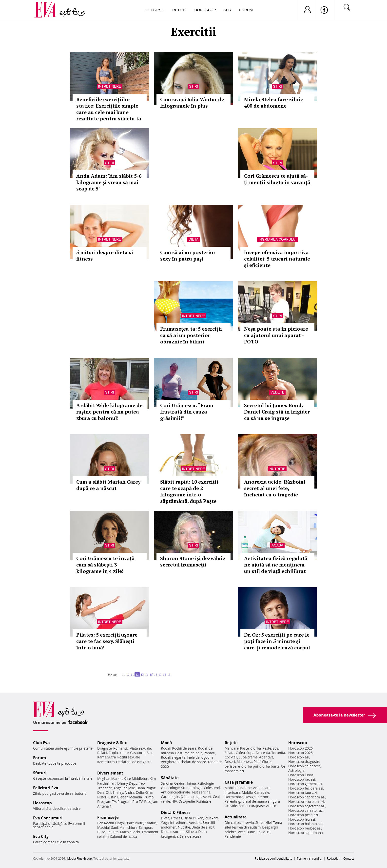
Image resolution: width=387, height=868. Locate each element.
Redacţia (333, 859)
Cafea (240, 753)
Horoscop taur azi (302, 793)
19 (169, 674)
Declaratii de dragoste (134, 762)
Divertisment (110, 773)
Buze (101, 832)
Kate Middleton (136, 779)
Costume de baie (189, 753)
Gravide (231, 806)
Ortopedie (187, 801)
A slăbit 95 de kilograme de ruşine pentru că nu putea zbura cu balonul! (109, 412)
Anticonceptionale (175, 792)
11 (132, 674)
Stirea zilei (263, 822)
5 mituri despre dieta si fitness (105, 255)
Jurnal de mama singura (261, 801)
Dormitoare (234, 797)
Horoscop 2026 (300, 748)
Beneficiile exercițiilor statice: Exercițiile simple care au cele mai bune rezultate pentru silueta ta (109, 109)
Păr (100, 823)
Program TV (107, 802)
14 (147, 674)
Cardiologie (170, 797)
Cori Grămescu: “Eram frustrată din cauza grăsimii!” (187, 412)
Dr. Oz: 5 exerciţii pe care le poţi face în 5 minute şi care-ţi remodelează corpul (277, 641)
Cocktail (231, 757)
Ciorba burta (270, 766)
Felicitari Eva (46, 788)
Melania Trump (141, 797)
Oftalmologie (191, 797)
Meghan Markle (110, 779)
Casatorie (138, 753)
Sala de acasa (190, 836)
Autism (272, 806)
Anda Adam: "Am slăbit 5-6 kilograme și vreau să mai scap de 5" (109, 182)
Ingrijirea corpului (277, 239)
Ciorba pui (250, 766)
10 (128, 674)
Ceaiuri (180, 783)
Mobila (247, 792)
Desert (230, 762)
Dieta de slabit (203, 827)
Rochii (109, 823)
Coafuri (151, 823)
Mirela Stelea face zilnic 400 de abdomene (273, 103)
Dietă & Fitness (176, 812)
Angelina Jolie (124, 788)
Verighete (169, 762)
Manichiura (128, 827)
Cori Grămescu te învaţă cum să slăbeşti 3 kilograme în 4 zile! (105, 565)
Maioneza (244, 762)
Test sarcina (201, 792)
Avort (207, 797)
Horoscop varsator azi (306, 810)
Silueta (192, 832)
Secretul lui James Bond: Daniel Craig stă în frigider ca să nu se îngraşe (277, 412)
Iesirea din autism (247, 827)
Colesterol (212, 788)
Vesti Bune (246, 832)
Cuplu (113, 753)
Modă (166, 743)
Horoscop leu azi (302, 819)
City (228, 10)
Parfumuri (135, 823)
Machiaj (104, 827)
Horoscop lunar (301, 775)
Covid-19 (263, 832)
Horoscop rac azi (302, 779)
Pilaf (257, 762)
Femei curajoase (252, 806)
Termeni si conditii (310, 859)
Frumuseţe (108, 817)
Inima (191, 783)
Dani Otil (104, 792)
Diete (165, 818)
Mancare (232, 748)
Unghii (120, 823)
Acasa (277, 545)
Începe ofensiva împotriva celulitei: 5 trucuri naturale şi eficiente (277, 259)
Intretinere (109, 86)
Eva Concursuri (48, 818)
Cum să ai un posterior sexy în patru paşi (188, 255)
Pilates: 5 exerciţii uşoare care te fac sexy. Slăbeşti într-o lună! (107, 641)
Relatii (102, 753)
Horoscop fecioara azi (306, 788)
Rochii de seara (184, 748)
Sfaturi (40, 773)
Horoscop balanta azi (305, 824)
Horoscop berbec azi (305, 828)
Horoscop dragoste (304, 762)
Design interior (256, 797)
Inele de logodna (200, 757)
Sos (275, 748)
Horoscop (205, 10)
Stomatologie (192, 788)
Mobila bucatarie (238, 788)
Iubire (124, 753)
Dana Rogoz (146, 788)
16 (155, 674)
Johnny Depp (127, 783)
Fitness (176, 818)
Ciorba (256, 748)
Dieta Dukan (193, 818)
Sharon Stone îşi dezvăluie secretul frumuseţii (193, 561)
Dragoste (105, 748)
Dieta (193, 239)
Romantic (121, 748)
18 (164, 674)
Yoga (165, 822)
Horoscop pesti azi (303, 815)
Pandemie (233, 836)
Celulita (113, 832)
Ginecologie (170, 788)
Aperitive (266, 757)
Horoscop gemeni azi (305, 784)
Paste (245, 748)
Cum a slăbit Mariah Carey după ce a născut (108, 485)
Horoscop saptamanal (306, 833)
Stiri (193, 86)
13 (142, 674)
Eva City (41, 836)
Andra (130, 792)
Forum (246, 10)
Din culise (232, 822)
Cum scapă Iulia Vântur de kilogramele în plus (192, 103)
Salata (230, 753)
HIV (174, 801)
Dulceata (263, 753)
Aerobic (195, 822)
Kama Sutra (106, 757)
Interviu (248, 822)
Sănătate (170, 778)
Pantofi (210, 753)
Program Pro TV (130, 802)
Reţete (231, 743)
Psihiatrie (204, 801)
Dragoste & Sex (112, 743)
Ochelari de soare (192, 762)
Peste (267, 748)
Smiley (118, 792)
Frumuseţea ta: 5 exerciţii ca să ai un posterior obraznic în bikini (191, 335)
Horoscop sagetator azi (307, 806)
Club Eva (41, 743)
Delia (140, 792)
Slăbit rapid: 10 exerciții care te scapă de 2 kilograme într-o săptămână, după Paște (189, 491)
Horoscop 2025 (300, 753)
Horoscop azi (299, 757)
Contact (349, 859)
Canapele (262, 792)
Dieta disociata (173, 832)
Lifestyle (155, 10)
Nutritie (278, 469)
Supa (250, 753)
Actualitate (236, 817)
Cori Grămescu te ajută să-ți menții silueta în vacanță (277, 179)
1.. (123, 674)
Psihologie (206, 783)
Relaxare (212, 818)
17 (160, 674)
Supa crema (248, 757)
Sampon (146, 827)
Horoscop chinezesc (304, 766)
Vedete (277, 392)
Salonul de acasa (124, 837)
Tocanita (278, 753)
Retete (180, 10)
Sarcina (167, 783)
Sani (115, 827)
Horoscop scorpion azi (306, 802)
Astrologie (296, 770)
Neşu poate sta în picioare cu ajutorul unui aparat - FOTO (276, 335)
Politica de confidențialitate (274, 859)
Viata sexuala (140, 748)
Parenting (232, 801)
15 (151, 674)
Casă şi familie (239, 782)
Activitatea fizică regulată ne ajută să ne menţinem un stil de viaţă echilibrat (276, 565)
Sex (150, 753)
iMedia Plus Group (79, 859)
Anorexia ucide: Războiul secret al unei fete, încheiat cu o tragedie (275, 488)
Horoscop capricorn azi (307, 797)
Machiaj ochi (130, 832)
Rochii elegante (173, 757)
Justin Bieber (117, 797)
